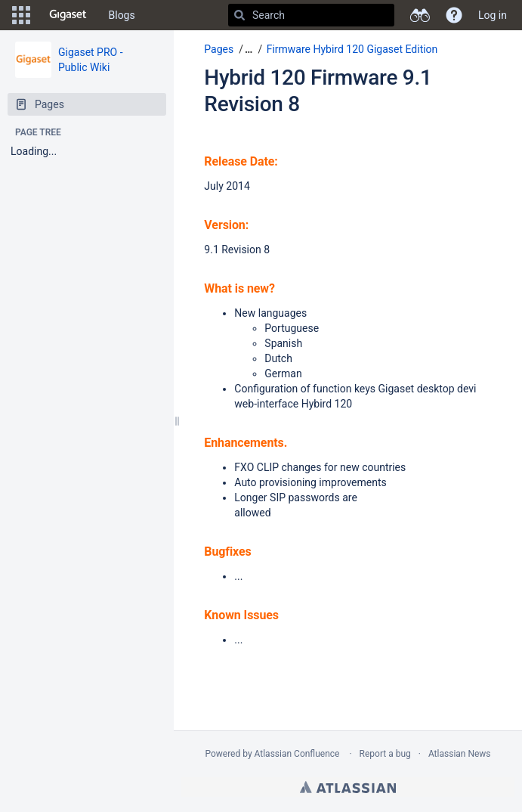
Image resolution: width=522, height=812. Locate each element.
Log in (493, 15)
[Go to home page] (68, 15)
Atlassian (348, 787)
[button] (21, 15)
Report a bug (385, 754)
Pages (219, 49)
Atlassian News (460, 754)
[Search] (239, 15)
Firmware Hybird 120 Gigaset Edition (352, 49)
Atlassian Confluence (297, 754)
